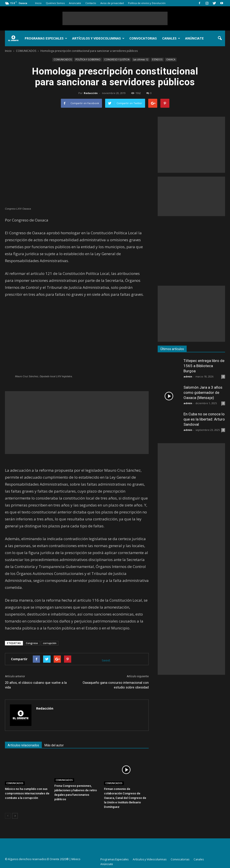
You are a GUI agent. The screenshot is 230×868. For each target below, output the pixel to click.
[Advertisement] (115, 18)
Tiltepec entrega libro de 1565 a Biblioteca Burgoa (204, 366)
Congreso (32, 643)
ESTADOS (157, 59)
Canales (171, 38)
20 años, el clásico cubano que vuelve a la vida (36, 685)
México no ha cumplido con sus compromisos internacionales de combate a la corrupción (27, 793)
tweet (106, 660)
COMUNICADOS (63, 59)
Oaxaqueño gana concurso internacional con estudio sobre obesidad (116, 685)
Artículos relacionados (23, 745)
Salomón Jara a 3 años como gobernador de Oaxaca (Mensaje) (203, 392)
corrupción (50, 643)
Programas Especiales (46, 38)
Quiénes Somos (55, 3)
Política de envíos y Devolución (147, 3)
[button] (220, 38)
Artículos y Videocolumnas (98, 38)
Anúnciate (75, 3)
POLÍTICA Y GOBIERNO (88, 59)
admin (188, 376)
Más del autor (54, 745)
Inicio (38, 3)
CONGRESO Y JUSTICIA (117, 59)
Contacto (91, 3)
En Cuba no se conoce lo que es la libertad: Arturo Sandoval (204, 419)
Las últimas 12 (141, 59)
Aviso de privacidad (112, 3)
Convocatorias (143, 38)
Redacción (91, 93)
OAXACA (171, 59)
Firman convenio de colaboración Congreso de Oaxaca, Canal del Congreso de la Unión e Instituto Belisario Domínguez (125, 798)
